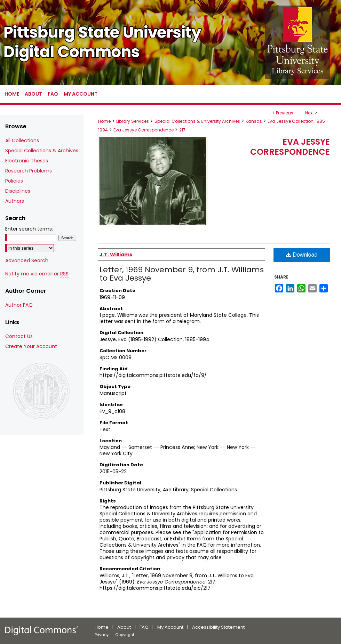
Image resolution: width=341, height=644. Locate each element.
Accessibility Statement (218, 627)
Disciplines (18, 191)
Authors (15, 201)
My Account (170, 627)
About (124, 627)
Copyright (125, 635)
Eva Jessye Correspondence (144, 130)
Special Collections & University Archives (197, 121)
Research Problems (29, 171)
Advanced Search (27, 260)
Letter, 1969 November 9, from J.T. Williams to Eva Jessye (182, 274)
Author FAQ (19, 305)
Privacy (102, 635)
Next (310, 113)
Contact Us (19, 336)
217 (182, 130)
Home (104, 121)
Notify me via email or (37, 274)
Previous (285, 113)
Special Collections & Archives (42, 151)
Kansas (254, 121)
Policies (14, 181)
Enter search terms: (29, 229)
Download (302, 255)
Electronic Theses (27, 161)
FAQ (144, 627)
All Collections (22, 140)
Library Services (133, 121)
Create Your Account (31, 346)
